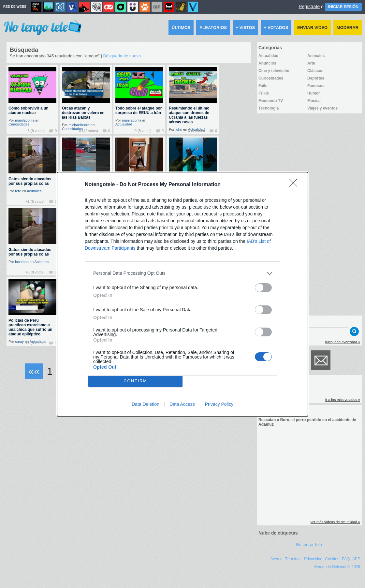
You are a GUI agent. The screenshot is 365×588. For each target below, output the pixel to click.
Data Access (182, 404)
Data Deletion (146, 404)
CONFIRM (135, 381)
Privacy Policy (219, 404)
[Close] (295, 185)
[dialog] (182, 294)
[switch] (263, 288)
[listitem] (182, 273)
